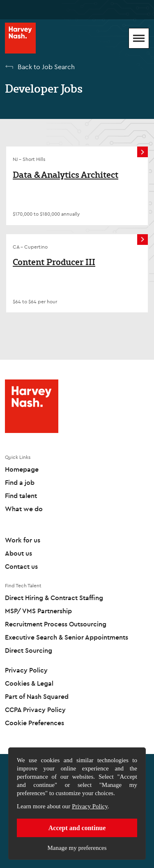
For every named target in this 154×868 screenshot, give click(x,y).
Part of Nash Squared (37, 696)
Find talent (21, 496)
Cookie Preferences (34, 723)
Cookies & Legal (29, 683)
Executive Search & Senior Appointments (67, 637)
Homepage (22, 469)
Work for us (23, 540)
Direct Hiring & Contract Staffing (54, 598)
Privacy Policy (90, 806)
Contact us (21, 566)
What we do (24, 509)
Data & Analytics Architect (66, 175)
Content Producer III (54, 262)
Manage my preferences (77, 848)
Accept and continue (77, 828)
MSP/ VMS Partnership (38, 611)
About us (18, 553)
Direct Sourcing (29, 650)
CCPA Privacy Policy (35, 710)
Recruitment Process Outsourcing (56, 624)
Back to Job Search (46, 67)
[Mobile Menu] (139, 38)
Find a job (20, 482)
